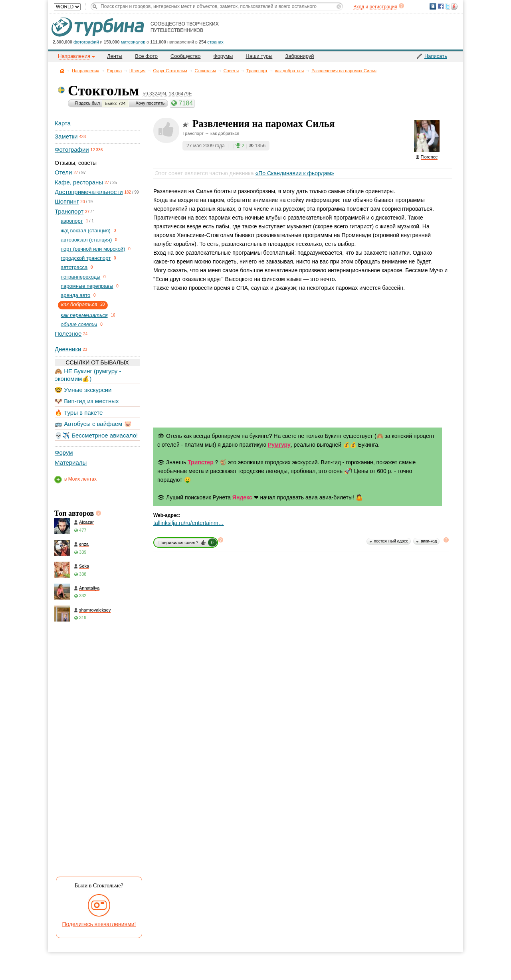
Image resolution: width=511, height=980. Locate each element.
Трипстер (201, 462)
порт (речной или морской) (93, 249)
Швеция (137, 71)
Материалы (71, 462)
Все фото (146, 56)
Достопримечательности (89, 192)
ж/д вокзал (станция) (86, 231)
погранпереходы (80, 277)
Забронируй (299, 56)
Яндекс (242, 497)
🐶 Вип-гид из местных (87, 401)
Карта (63, 123)
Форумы (223, 56)
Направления (86, 71)
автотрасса (74, 267)
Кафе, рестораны (79, 182)
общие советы (79, 324)
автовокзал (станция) (86, 240)
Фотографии (72, 149)
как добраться (289, 71)
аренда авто (75, 295)
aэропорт (72, 221)
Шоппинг (67, 201)
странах (215, 42)
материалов (133, 42)
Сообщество (186, 56)
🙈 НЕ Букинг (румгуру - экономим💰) (88, 375)
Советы (231, 71)
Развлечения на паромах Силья (344, 71)
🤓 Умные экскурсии (83, 390)
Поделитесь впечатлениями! (99, 924)
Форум (64, 452)
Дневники (68, 349)
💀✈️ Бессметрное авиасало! (96, 435)
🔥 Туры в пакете (79, 413)
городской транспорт (86, 258)
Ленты (115, 56)
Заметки (66, 136)
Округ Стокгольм (170, 71)
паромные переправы (87, 286)
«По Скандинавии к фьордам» (295, 173)
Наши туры (259, 56)
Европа (115, 71)
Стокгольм (205, 71)
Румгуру (279, 445)
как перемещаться (84, 315)
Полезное (68, 334)
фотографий (86, 42)
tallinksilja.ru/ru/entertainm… (189, 523)
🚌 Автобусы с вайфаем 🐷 (93, 424)
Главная (62, 70)
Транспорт (257, 71)
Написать (436, 56)
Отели (63, 172)
